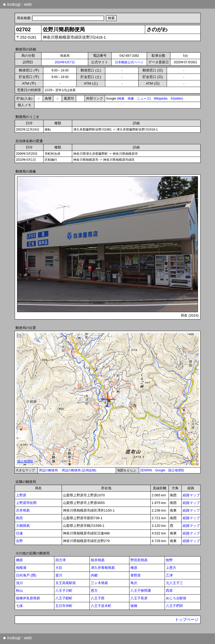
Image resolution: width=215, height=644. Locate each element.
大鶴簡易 (23, 526)
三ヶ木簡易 (99, 583)
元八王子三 (174, 583)
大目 (59, 568)
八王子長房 (139, 598)
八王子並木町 (101, 606)
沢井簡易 (23, 510)
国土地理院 (176, 470)
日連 (19, 533)
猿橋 (134, 606)
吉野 (19, 541)
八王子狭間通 (141, 591)
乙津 (169, 575)
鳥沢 (134, 583)
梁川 (59, 575)
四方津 (61, 560)
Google (160, 470)
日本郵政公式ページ (129, 62)
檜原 (134, 568)
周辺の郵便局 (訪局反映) (79, 470)
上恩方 (171, 568)
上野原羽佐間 (26, 503)
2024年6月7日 (65, 62)
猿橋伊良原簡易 (28, 598)
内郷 (94, 575)
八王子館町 (64, 598)
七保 (19, 606)
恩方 (94, 591)
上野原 (21, 495)
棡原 (19, 560)
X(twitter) (177, 99)
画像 (131, 99)
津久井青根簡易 (103, 568)
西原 (169, 591)
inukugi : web (17, 4)
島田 (19, 518)
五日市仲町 (64, 606)
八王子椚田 (174, 606)
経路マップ (191, 495)
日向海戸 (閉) (26, 575)
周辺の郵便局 (48, 470)
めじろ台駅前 (176, 598)
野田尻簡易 (139, 560)
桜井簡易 (98, 560)
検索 (121, 99)
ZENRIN (146, 470)
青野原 (136, 575)
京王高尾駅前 (66, 583)
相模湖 (21, 568)
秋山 (19, 591)
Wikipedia (161, 99)
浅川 (19, 583)
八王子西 (98, 598)
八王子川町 (64, 591)
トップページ (187, 620)
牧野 (169, 560)
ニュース (143, 99)
